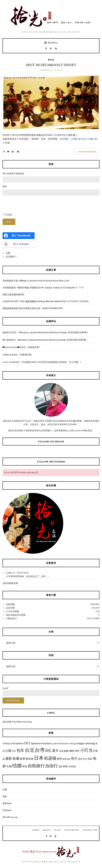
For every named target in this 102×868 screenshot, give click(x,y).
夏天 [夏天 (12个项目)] (55, 750)
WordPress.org (10, 817)
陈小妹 (6, 340)
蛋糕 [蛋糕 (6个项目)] (60, 766)
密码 (5, 186)
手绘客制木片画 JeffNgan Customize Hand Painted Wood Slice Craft (36, 281)
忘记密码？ (11, 257)
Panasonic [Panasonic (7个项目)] (63, 743)
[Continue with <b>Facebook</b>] (19, 236)
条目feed (7, 803)
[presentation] (28, 204)
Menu (51, 43)
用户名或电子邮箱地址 (13, 173)
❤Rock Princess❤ (11, 347)
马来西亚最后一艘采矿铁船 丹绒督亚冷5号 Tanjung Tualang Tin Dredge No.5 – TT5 (43, 288)
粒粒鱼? (6, 332)
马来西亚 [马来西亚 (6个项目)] (72, 766)
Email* (51, 691)
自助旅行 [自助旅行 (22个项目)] (36, 766)
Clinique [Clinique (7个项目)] (7, 743)
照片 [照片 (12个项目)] (74, 758)
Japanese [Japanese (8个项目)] (36, 743)
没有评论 (59, 70)
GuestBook (72, 830)
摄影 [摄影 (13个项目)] (9, 758)
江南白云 (7, 355)
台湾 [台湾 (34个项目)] (40, 750)
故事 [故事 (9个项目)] (23, 759)
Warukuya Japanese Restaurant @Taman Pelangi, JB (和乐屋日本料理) (53, 332)
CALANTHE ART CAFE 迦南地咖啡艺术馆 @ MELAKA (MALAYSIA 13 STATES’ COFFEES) (46, 301)
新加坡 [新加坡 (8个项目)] (30, 759)
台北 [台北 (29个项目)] (30, 750)
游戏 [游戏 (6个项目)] (64, 759)
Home (36, 830)
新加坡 (51, 60)
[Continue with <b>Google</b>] (19, 244)
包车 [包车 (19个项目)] (20, 750)
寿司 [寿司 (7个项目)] (77, 751)
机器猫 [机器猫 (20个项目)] (50, 758)
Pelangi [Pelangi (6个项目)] (73, 744)
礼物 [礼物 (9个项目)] (9, 766)
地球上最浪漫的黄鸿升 (13, 294)
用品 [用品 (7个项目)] (90, 759)
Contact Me (90, 830)
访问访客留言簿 (10, 583)
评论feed (7, 810)
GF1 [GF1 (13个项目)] (27, 743)
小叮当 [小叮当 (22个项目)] (86, 750)
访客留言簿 (33, 347)
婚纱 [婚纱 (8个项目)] (72, 751)
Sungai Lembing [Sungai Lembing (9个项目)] (86, 743)
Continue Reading (87, 152)
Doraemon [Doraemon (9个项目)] (17, 743)
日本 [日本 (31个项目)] (39, 758)
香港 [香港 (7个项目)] (65, 766)
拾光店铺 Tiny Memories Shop (17, 722)
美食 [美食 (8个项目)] (25, 766)
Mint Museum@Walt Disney (51, 65)
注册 (8, 253)
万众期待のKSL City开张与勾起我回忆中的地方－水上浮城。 (51, 362)
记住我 (9, 215)
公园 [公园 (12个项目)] (8, 750)
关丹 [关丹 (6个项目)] (14, 751)
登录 (9, 222)
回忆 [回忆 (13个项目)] (48, 750)
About (47, 830)
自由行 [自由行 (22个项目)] (52, 766)
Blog (58, 830)
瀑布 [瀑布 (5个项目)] (69, 759)
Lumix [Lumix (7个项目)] (54, 743)
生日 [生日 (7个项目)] (85, 759)
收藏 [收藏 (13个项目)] (16, 758)
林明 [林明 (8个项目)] (59, 759)
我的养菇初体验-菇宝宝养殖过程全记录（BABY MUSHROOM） (33, 308)
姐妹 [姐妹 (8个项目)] (66, 751)
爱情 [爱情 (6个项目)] (80, 759)
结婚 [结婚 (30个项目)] (17, 765)
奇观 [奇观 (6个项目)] (61, 751)
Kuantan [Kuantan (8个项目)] (46, 743)
